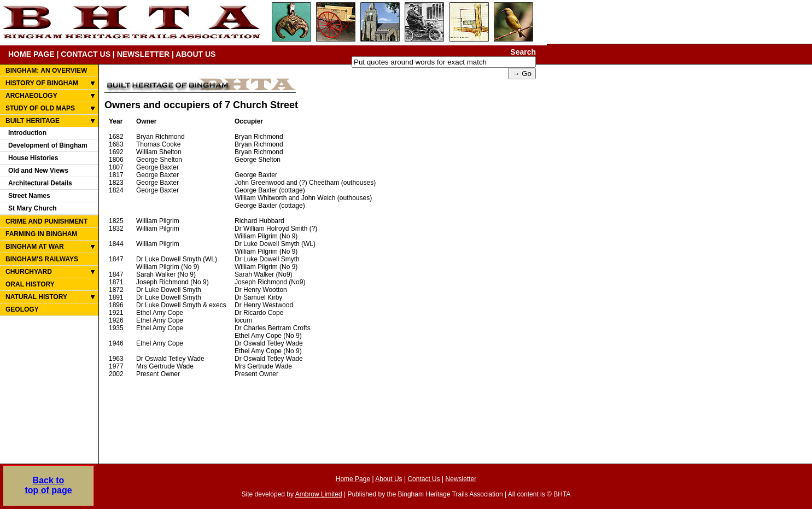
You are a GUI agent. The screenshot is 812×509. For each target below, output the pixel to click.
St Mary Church (33, 208)
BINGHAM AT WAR (35, 247)
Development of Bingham (48, 145)
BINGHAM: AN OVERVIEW (46, 71)
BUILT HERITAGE (33, 121)
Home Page (353, 479)
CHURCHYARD (29, 272)
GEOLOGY (22, 309)
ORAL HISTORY (30, 284)
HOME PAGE (31, 54)
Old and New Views (38, 171)
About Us (389, 479)
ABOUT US (195, 54)
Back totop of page (48, 485)
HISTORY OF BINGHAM (42, 83)
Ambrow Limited (319, 494)
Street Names (29, 196)
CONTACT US (86, 54)
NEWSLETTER (143, 54)
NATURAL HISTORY (36, 297)
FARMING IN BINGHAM (41, 234)
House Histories (33, 158)
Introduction (27, 133)
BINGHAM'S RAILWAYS (42, 259)
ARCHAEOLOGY (31, 96)
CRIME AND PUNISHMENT (46, 221)
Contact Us (423, 479)
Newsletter (461, 479)
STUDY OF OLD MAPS (40, 108)
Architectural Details (40, 183)
